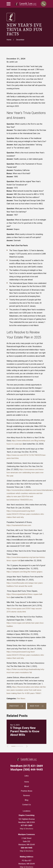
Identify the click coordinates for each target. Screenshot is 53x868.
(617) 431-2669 (24, 546)
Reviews (27, 795)
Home (27, 782)
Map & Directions (26, 829)
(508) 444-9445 (27, 770)
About (26, 786)
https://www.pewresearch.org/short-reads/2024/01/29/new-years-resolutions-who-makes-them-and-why (25, 514)
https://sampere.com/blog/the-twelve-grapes (24, 572)
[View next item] (27, 746)
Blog (26, 800)
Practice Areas (27, 791)
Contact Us (27, 805)
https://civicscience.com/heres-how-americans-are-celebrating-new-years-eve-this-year (25, 473)
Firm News (21, 699)
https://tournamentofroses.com (19, 525)
